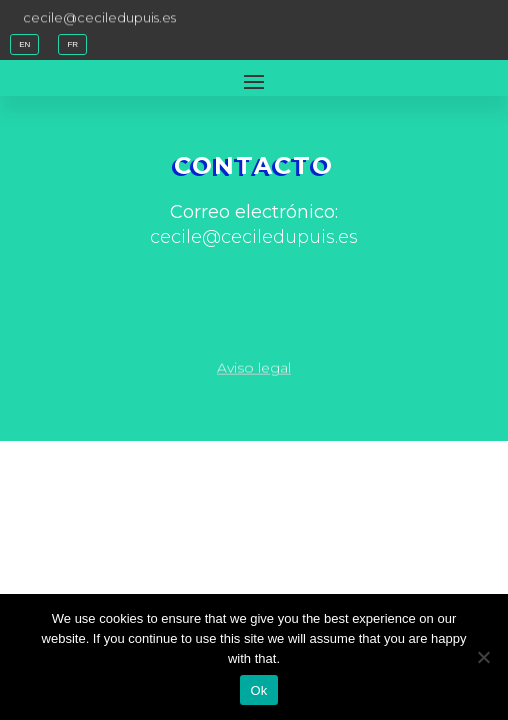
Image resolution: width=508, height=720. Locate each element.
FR (72, 44)
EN (24, 44)
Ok (258, 690)
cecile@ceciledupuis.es (99, 16)
